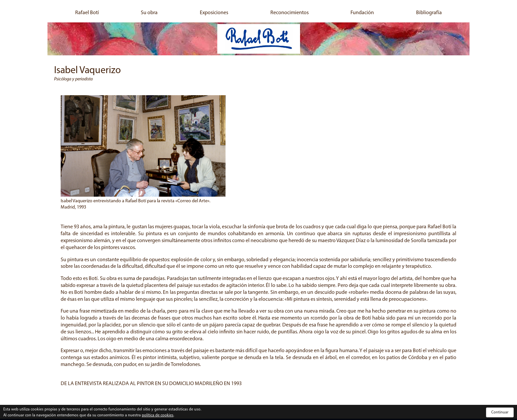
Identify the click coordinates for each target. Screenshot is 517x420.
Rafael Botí (87, 13)
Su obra (149, 13)
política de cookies (158, 415)
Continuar (500, 412)
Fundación (362, 13)
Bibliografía (429, 13)
